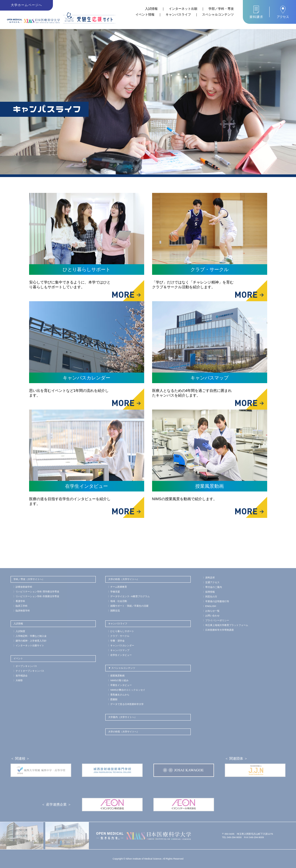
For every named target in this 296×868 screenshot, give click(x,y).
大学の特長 (114, 579)
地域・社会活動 (117, 601)
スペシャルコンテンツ (218, 15)
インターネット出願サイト (29, 646)
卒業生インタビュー (120, 685)
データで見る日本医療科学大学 (126, 704)
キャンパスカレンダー (121, 646)
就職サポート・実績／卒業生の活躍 (128, 606)
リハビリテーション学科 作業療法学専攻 (36, 596)
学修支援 (114, 592)
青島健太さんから (119, 695)
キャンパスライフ (178, 15)
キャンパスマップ (119, 650)
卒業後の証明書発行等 (216, 601)
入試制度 (19, 631)
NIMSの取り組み (118, 680)
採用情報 (209, 592)
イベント (18, 658)
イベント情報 (145, 15)
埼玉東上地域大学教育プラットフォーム (226, 625)
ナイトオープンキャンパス (29, 671)
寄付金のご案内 (212, 587)
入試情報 (151, 9)
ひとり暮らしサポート (121, 631)
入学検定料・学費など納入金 (30, 636)
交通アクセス (211, 582)
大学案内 (113, 717)
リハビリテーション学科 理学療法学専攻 (36, 592)
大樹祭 (18, 680)
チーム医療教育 (117, 587)
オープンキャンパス (25, 666)
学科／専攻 (19, 579)
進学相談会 (20, 676)
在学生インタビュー (120, 655)
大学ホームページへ (27, 5)
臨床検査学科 (22, 611)
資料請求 (209, 578)
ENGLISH (209, 606)
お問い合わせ (211, 616)
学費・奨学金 (116, 641)
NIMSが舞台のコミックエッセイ (126, 690)
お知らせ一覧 (211, 611)
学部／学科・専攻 (221, 9)
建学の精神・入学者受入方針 (30, 641)
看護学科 (19, 601)
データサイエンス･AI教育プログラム (129, 596)
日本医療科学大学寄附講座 (218, 630)
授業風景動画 (116, 676)
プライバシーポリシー (216, 620)
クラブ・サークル (119, 636)
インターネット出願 (183, 9)
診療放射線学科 (23, 587)
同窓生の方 (210, 597)
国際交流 (114, 611)
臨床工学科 (20, 606)
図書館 (113, 699)
